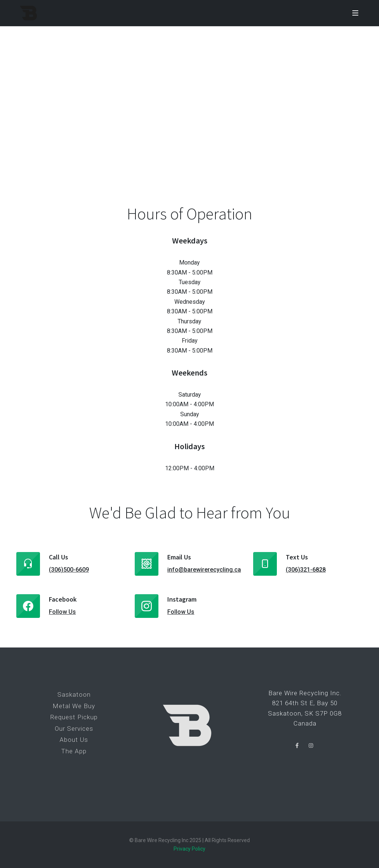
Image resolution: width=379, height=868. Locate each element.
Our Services (74, 729)
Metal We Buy (74, 706)
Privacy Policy (189, 849)
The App (74, 751)
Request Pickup (74, 717)
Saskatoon (74, 694)
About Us (74, 740)
